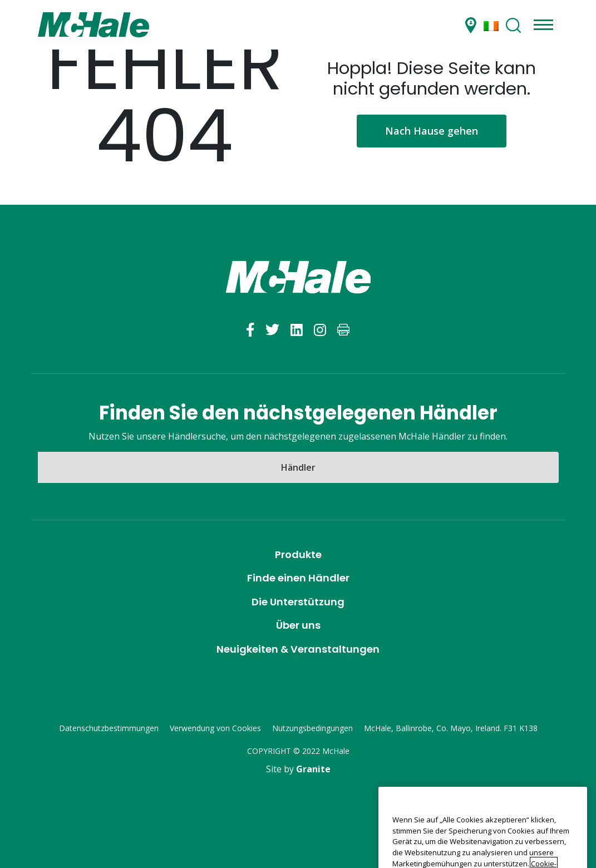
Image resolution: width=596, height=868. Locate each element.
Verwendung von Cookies (215, 728)
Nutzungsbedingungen (312, 728)
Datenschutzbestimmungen (109, 728)
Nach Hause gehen (432, 131)
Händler (298, 467)
